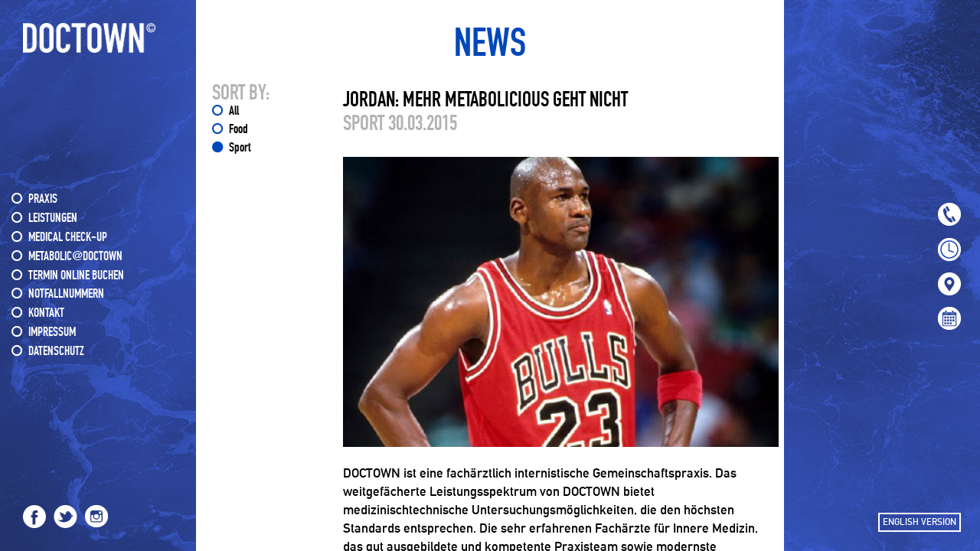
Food (238, 130)
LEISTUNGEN (53, 218)
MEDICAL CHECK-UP (68, 238)
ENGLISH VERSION (920, 522)
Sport (240, 148)
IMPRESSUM (52, 333)
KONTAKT (46, 313)
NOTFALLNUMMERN (66, 294)
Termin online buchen (76, 276)
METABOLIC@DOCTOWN (75, 257)
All (234, 111)
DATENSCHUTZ (56, 352)
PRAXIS (43, 199)
